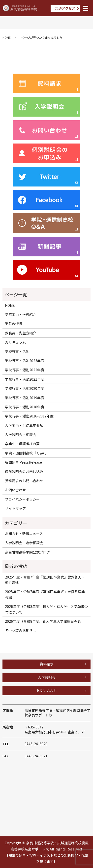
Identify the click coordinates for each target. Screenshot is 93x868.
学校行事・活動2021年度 (25, 379)
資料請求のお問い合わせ (24, 481)
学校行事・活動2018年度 (25, 407)
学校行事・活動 (17, 351)
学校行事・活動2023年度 (25, 361)
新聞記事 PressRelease (23, 462)
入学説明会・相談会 (21, 434)
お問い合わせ (15, 490)
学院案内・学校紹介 (21, 314)
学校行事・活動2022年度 (25, 370)
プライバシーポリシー (22, 499)
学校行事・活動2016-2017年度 (29, 416)
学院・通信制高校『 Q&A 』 (27, 453)
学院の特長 (14, 324)
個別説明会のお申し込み (24, 472)
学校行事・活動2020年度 (25, 388)
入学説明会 (47, 677)
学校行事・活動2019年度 (25, 398)
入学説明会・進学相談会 (24, 543)
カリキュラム (15, 342)
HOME (7, 37)
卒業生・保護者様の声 (22, 444)
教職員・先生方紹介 (21, 333)
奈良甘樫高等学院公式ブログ (28, 552)
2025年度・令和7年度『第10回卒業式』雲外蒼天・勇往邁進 (45, 580)
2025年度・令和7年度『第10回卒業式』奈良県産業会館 (45, 594)
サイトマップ (15, 508)
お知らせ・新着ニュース (24, 534)
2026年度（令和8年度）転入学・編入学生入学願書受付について (46, 609)
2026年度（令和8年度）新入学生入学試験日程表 (43, 621)
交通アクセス (65, 8)
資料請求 (47, 664)
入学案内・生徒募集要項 (24, 425)
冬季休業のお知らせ (21, 630)
